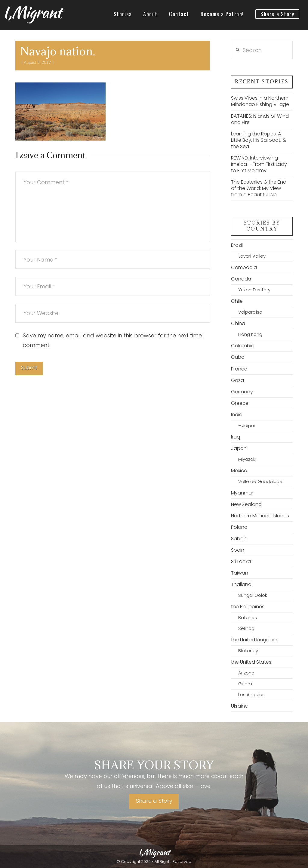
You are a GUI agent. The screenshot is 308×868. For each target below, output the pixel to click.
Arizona (246, 673)
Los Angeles (251, 695)
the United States (251, 662)
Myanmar (242, 493)
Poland (239, 527)
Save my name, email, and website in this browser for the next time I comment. (114, 340)
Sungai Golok (253, 595)
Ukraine (239, 706)
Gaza (237, 380)
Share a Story (154, 801)
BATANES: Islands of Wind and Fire (260, 119)
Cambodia (244, 267)
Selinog (246, 628)
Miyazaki (247, 459)
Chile (237, 301)
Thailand (241, 584)
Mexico (239, 471)
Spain (238, 550)
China (238, 323)
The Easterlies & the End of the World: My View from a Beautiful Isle (259, 188)
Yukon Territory (254, 290)
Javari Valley (252, 256)
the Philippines (248, 607)
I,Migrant (32, 12)
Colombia (243, 346)
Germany (242, 392)
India (237, 415)
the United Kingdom (254, 640)
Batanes (248, 618)
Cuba (238, 357)
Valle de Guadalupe (260, 482)
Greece (240, 403)
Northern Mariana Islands (260, 516)
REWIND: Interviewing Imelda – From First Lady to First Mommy (259, 164)
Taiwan (240, 573)
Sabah (239, 539)
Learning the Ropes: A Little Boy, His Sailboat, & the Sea (259, 140)
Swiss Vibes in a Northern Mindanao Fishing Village (260, 101)
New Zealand (246, 504)
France (239, 369)
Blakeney (248, 651)
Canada (241, 279)
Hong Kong (250, 334)
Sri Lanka (241, 561)
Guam (245, 684)
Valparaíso (250, 312)
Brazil (237, 245)
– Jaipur (247, 426)
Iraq (236, 437)
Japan (239, 448)
